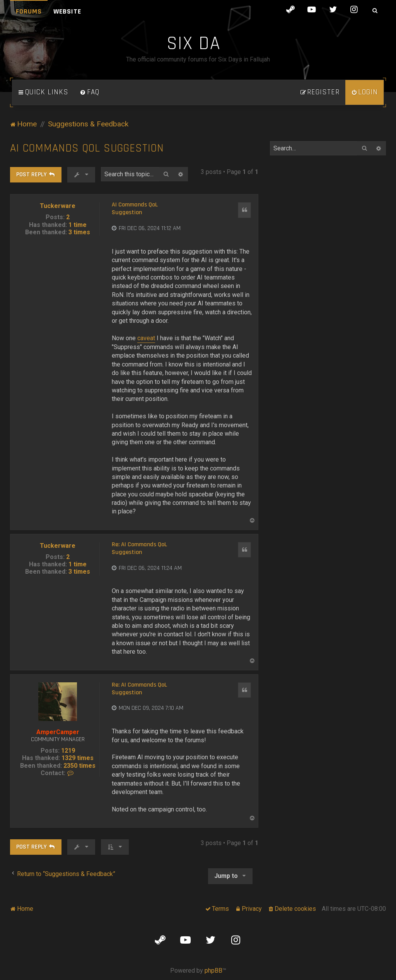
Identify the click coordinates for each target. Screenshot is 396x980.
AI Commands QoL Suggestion (87, 148)
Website (67, 11)
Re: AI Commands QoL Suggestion (139, 549)
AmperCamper (58, 732)
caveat (146, 338)
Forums (29, 11)
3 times (79, 232)
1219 (68, 751)
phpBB (213, 971)
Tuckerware (58, 206)
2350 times (79, 766)
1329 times (78, 758)
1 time (78, 225)
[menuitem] (90, 92)
